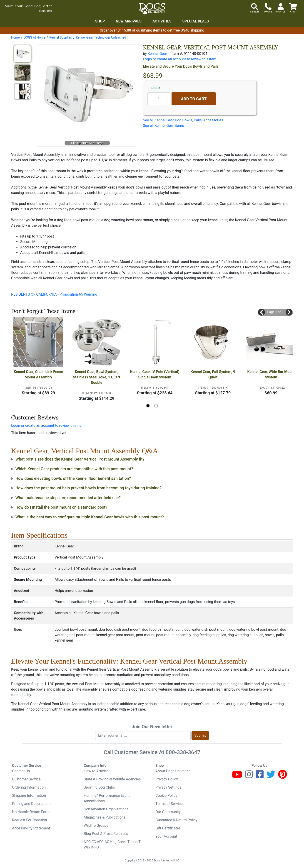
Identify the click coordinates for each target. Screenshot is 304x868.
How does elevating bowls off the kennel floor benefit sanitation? (73, 478)
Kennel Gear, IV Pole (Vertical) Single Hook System (155, 374)
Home (15, 37)
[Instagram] (249, 776)
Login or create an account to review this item (48, 425)
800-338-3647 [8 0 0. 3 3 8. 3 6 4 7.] (183, 752)
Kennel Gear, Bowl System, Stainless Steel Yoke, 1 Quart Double (97, 377)
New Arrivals (128, 21)
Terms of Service (169, 804)
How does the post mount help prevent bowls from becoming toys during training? (88, 488)
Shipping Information (29, 796)
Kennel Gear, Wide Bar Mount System (272, 374)
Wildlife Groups (96, 825)
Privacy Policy (167, 779)
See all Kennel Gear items (163, 126)
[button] (262, 312)
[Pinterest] (283, 776)
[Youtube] (237, 776)
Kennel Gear (157, 54)
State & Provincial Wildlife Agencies (112, 779)
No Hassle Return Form (31, 812)
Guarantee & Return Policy (176, 820)
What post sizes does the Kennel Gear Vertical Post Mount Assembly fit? (80, 459)
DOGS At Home (34, 37)
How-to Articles (96, 771)
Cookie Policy (166, 796)
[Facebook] (260, 776)
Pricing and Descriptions (32, 804)
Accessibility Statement (31, 828)
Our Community (168, 812)
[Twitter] (271, 776)
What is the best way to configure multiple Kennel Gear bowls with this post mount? (90, 517)
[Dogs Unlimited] (152, 9)
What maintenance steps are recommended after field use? (68, 498)
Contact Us (21, 771)
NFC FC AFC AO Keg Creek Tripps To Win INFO (113, 845)
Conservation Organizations (106, 809)
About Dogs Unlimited (173, 771)
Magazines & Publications (105, 817)
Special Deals (196, 21)
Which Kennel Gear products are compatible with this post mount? (74, 469)
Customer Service (26, 779)
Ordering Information (29, 787)
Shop (100, 21)
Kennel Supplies (61, 37)
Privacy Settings (168, 787)
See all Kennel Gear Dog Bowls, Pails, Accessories (183, 120)
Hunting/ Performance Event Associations (107, 798)
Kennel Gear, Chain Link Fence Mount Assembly (39, 374)
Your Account (166, 836)
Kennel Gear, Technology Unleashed (101, 37)
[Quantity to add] (159, 99)
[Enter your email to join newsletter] (143, 736)
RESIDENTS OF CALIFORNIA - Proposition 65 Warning (54, 294)
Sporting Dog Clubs (99, 787)
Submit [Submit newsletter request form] (200, 735)
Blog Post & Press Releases (106, 834)
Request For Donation (30, 820)
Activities (162, 21)
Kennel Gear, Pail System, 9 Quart (213, 374)
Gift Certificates (168, 828)
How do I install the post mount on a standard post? (61, 507)
